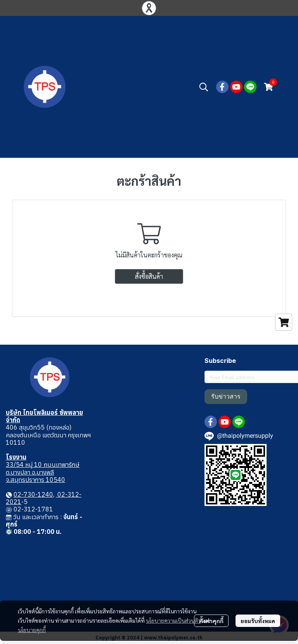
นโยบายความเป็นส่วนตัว (173, 620)
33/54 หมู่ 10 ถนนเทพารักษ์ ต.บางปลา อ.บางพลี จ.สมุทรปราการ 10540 (43, 472)
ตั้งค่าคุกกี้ (211, 621)
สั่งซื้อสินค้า (149, 276)
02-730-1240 (33, 494)
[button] (204, 87)
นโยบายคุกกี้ (32, 630)
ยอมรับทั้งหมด (258, 621)
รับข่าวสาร (226, 396)
